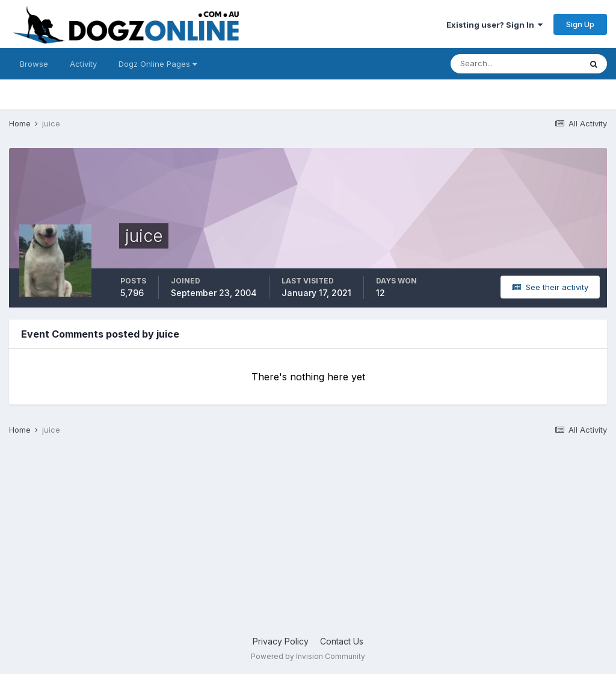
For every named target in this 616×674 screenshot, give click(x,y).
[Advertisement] (308, 539)
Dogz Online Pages (158, 64)
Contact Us (342, 641)
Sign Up (580, 24)
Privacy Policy (281, 641)
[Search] (516, 64)
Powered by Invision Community (308, 656)
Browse (34, 64)
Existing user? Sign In (494, 25)
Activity (83, 64)
